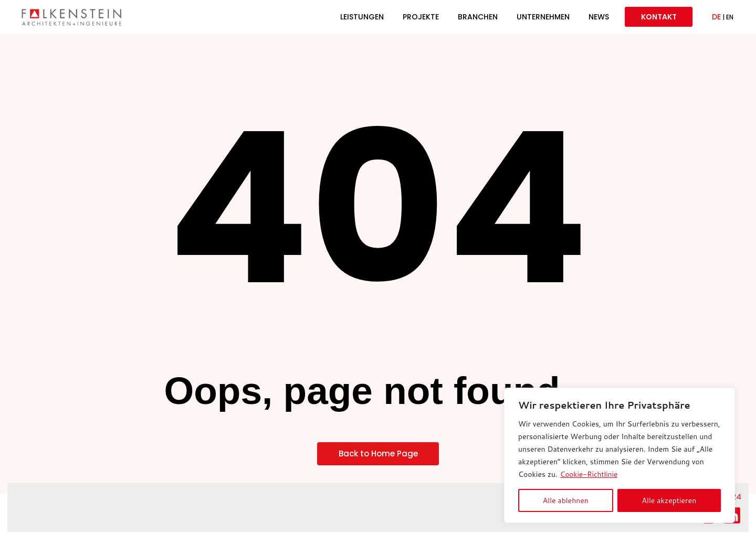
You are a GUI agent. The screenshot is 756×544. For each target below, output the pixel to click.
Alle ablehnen (566, 500)
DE (716, 19)
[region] (619, 455)
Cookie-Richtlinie (590, 474)
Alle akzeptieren (669, 500)
